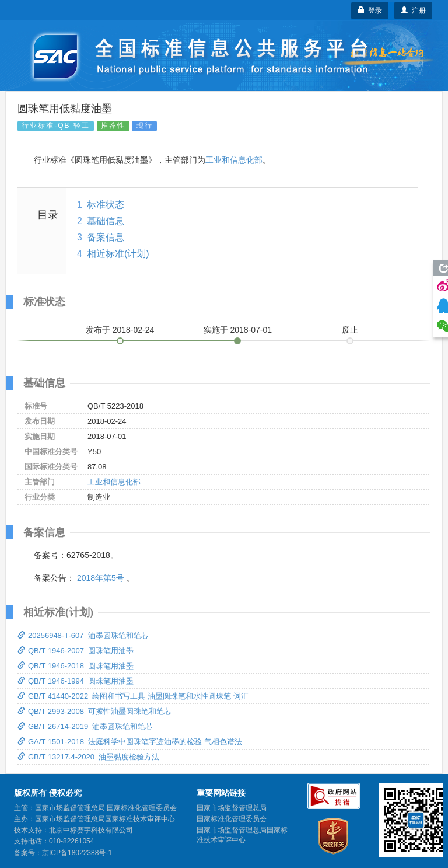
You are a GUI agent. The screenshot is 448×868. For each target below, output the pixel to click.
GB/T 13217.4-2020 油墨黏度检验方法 (88, 757)
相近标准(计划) (118, 254)
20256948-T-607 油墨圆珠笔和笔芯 (83, 635)
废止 (350, 330)
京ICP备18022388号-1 (77, 853)
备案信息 (106, 237)
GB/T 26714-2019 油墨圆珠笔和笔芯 (85, 726)
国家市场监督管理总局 (232, 808)
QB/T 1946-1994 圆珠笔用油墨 (76, 681)
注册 (413, 11)
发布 (120, 330)
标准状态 (106, 205)
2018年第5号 (101, 578)
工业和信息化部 (234, 160)
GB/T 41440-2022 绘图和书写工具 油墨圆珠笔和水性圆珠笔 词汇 (133, 696)
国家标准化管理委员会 (232, 819)
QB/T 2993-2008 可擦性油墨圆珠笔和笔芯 (94, 711)
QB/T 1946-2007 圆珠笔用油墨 (76, 651)
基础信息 (106, 221)
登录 (370, 11)
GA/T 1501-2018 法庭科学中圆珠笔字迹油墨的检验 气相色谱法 (130, 742)
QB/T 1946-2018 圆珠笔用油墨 (76, 666)
